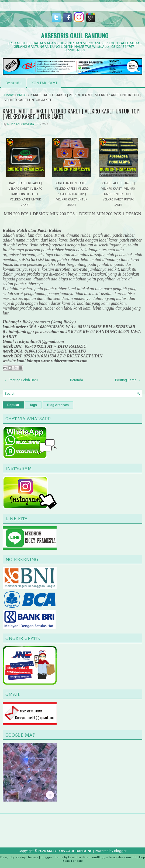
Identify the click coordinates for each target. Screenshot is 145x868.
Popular (13, 405)
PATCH (22, 95)
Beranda (14, 83)
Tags (33, 405)
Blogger (120, 851)
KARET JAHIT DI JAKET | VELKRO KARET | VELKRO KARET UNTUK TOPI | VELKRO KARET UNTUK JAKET (72, 114)
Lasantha (75, 857)
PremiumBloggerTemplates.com (107, 857)
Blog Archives (58, 405)
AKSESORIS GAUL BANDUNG (75, 35)
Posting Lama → (128, 380)
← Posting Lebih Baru (21, 380)
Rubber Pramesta (21, 124)
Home (9, 95)
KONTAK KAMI (44, 83)
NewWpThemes (27, 857)
